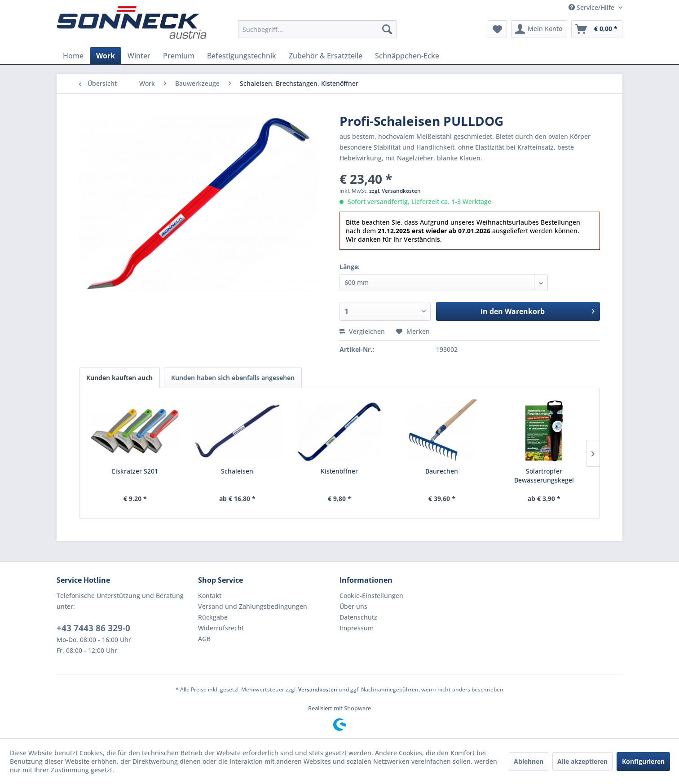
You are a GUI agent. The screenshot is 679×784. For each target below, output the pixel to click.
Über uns (353, 606)
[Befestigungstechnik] (242, 56)
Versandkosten (318, 689)
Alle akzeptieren (582, 761)
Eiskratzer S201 (135, 471)
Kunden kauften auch (119, 378)
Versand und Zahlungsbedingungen (253, 606)
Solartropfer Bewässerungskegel (544, 476)
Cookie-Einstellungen (371, 596)
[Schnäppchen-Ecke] (407, 56)
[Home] (73, 56)
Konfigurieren (643, 761)
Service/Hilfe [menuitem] (592, 7)
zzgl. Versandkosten (395, 191)
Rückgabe (213, 617)
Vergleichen (362, 331)
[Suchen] (387, 29)
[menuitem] (317, 29)
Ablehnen (529, 761)
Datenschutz (358, 617)
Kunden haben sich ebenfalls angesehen (233, 378)
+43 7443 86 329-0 (93, 628)
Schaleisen (237, 471)
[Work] (106, 56)
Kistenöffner (339, 471)
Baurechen (442, 471)
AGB (204, 639)
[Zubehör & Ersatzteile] (326, 56)
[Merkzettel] (497, 29)
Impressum (357, 628)
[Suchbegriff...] (317, 29)
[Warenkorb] (597, 29)
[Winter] (139, 56)
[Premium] (179, 56)
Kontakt (210, 596)
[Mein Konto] (539, 29)
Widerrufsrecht (221, 628)
